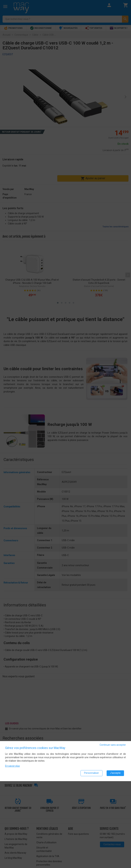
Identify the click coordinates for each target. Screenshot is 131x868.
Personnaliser (92, 773)
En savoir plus (12, 766)
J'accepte (115, 773)
